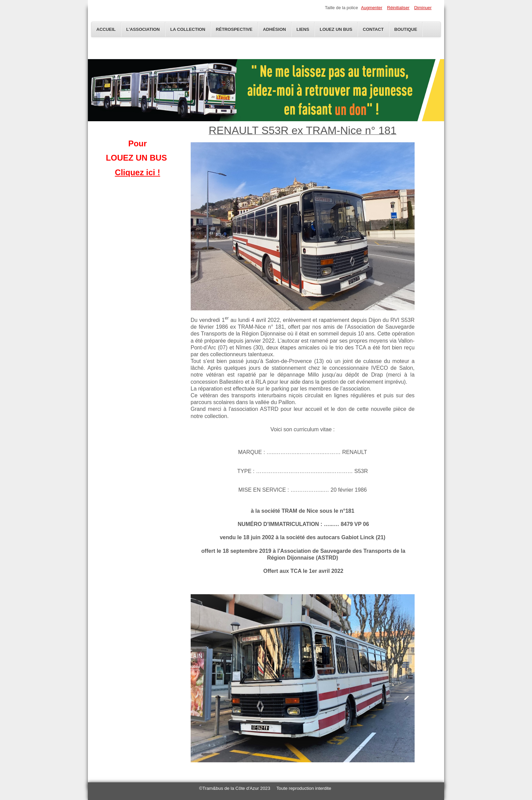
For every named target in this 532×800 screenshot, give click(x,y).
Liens (303, 29)
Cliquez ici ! (138, 172)
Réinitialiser (398, 8)
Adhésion (274, 29)
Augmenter (372, 8)
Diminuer (423, 8)
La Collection (188, 29)
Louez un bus (336, 29)
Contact (373, 29)
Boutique (406, 29)
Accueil (106, 29)
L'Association (143, 29)
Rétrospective (234, 29)
